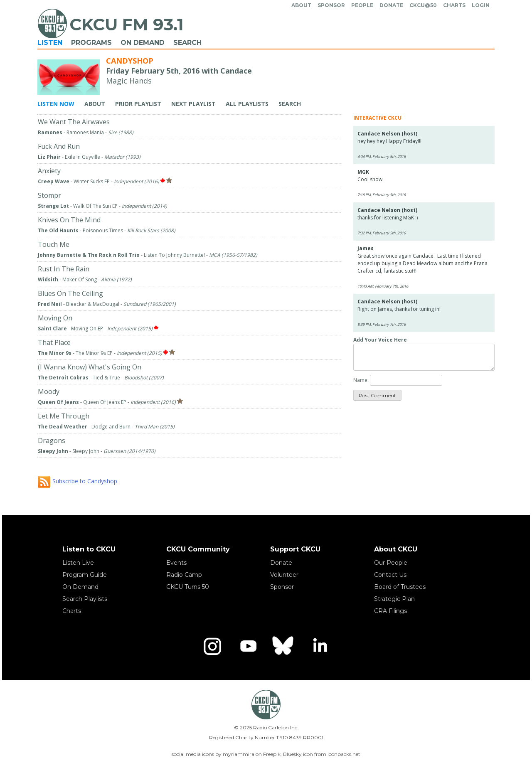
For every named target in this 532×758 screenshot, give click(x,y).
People (362, 5)
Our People (391, 563)
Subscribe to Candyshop (77, 481)
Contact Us (390, 575)
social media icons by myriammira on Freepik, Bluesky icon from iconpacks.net (266, 754)
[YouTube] (248, 646)
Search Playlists (85, 599)
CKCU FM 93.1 (127, 24)
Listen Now (56, 104)
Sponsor (331, 5)
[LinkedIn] (320, 646)
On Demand (143, 43)
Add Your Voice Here (380, 340)
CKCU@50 (423, 5)
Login (481, 5)
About (301, 5)
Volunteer (284, 575)
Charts (454, 5)
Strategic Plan (394, 599)
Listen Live (78, 563)
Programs (91, 43)
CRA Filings (390, 611)
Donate (391, 5)
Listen (50, 43)
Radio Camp (184, 575)
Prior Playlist (138, 104)
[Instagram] (212, 646)
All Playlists (247, 104)
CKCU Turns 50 (188, 587)
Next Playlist (193, 104)
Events (176, 563)
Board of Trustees (400, 587)
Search (187, 43)
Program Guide (85, 575)
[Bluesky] (284, 646)
